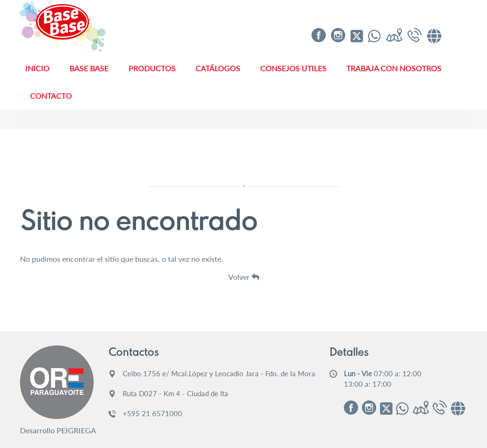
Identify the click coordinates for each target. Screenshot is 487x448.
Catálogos (218, 68)
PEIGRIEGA (76, 430)
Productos (152, 68)
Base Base (89, 68)
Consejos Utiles (293, 68)
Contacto (51, 96)
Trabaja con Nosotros (394, 68)
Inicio (37, 68)
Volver (244, 277)
